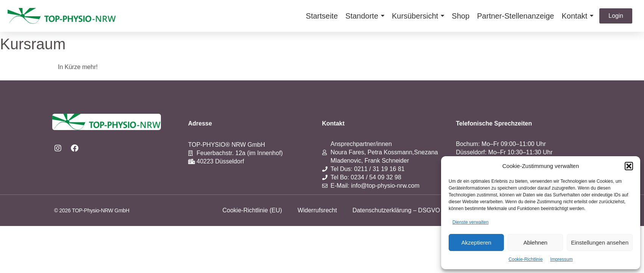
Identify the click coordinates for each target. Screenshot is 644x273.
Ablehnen (535, 242)
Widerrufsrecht (317, 210)
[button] (629, 166)
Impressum (561, 259)
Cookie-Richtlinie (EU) (252, 210)
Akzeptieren (476, 242)
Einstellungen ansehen (600, 242)
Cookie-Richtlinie (525, 259)
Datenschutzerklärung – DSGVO (396, 210)
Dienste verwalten (470, 222)
